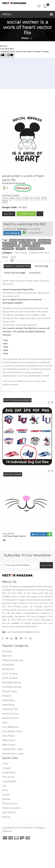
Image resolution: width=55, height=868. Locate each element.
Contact (6, 795)
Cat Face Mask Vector (15, 536)
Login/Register (9, 781)
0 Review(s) (14, 183)
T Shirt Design (20, 253)
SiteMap (6, 799)
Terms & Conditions (11, 808)
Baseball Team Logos (12, 749)
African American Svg (12, 660)
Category (7, 768)
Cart (4, 786)
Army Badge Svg (10, 727)
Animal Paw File (10, 709)
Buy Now (9, 214)
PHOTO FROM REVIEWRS (17, 400)
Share (13, 257)
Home (25, 38)
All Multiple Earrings (12, 682)
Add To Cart (39, 534)
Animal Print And (10, 718)
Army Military (8, 736)
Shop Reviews (15, 273)
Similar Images (13, 474)
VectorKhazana (27, 828)
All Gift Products (10, 674)
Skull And (7, 656)
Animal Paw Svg (10, 714)
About (5, 790)
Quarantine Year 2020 (39, 253)
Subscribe (46, 565)
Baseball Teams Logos (13, 754)
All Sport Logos (9, 691)
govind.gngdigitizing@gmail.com (23, 632)
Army (5, 722)
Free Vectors (8, 777)
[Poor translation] (10, 55)
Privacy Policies (10, 804)
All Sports (7, 696)
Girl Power (7, 651)
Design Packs (9, 772)
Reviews (41, 266)
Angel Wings (8, 700)
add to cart (26, 214)
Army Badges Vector (12, 731)
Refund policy (9, 812)
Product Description (17, 266)
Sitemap (6, 817)
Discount (35, 273)
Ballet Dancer (9, 740)
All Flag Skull (8, 665)
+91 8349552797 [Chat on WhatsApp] (35, 233)
